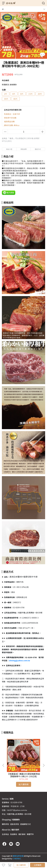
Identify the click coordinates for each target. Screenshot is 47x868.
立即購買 (38, 865)
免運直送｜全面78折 (12, 114)
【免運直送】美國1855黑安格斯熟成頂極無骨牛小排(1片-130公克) (24, 775)
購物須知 (5, 824)
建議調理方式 (25, 824)
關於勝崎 (22, 834)
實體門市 (30, 834)
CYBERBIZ (17, 859)
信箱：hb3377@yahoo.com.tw (14, 810)
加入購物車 (21, 865)
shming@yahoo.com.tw (19, 660)
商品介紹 (9, 149)
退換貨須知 (15, 824)
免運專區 (14, 834)
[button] (44, 765)
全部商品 (5, 834)
